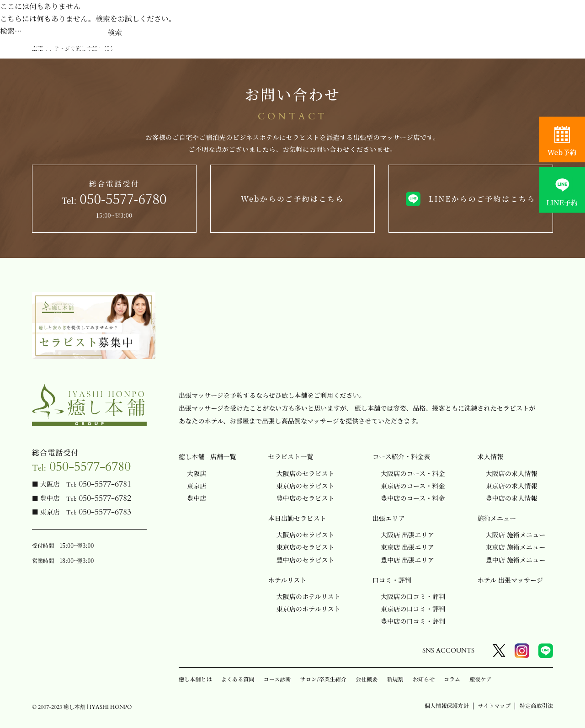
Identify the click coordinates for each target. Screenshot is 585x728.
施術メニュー (497, 518)
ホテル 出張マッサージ (511, 580)
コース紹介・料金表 (402, 456)
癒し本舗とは (195, 679)
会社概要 (367, 679)
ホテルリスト (287, 580)
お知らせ (424, 679)
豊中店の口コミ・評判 (413, 621)
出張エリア (389, 518)
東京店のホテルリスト (308, 609)
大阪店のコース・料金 (413, 473)
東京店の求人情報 (512, 486)
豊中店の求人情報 (512, 498)
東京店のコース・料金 (413, 486)
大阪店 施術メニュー (516, 535)
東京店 (197, 486)
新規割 (395, 679)
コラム (452, 679)
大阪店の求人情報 (512, 473)
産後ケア (480, 679)
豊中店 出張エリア (407, 560)
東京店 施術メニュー (516, 547)
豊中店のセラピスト (306, 498)
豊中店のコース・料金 (413, 498)
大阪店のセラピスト (306, 473)
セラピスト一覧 (291, 456)
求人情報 (491, 456)
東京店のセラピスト (306, 486)
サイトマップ (494, 705)
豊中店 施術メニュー (516, 560)
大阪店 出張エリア (407, 535)
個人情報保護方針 (447, 705)
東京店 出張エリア (407, 547)
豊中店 (197, 498)
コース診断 (277, 679)
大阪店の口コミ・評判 (413, 596)
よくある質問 (238, 679)
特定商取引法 (536, 705)
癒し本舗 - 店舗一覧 (207, 456)
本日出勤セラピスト (297, 518)
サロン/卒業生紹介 (323, 679)
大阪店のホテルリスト (308, 596)
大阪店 (197, 473)
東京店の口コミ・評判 (413, 609)
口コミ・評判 (392, 580)
